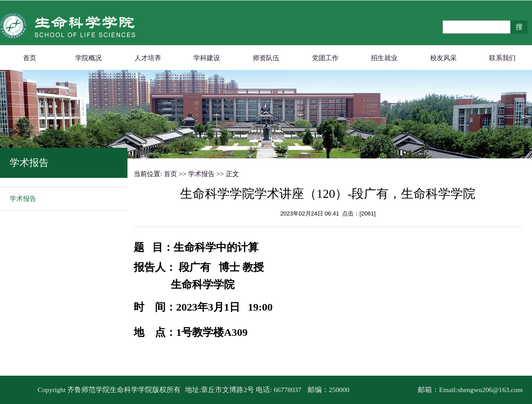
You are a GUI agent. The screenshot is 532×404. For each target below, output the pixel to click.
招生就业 (384, 58)
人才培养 (148, 58)
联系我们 (502, 58)
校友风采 (443, 58)
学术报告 (23, 199)
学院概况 (89, 58)
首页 (30, 58)
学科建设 (207, 58)
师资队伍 (266, 58)
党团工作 (325, 58)
